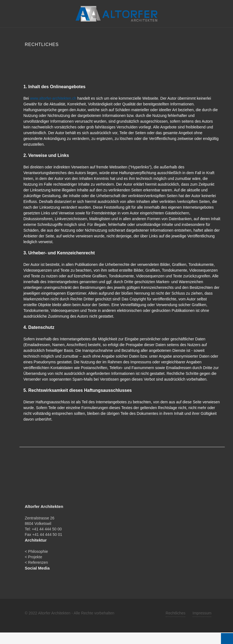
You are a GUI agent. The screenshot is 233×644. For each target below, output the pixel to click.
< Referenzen (36, 562)
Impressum (202, 613)
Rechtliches (176, 613)
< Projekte (34, 557)
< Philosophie (36, 551)
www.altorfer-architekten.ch (53, 98)
